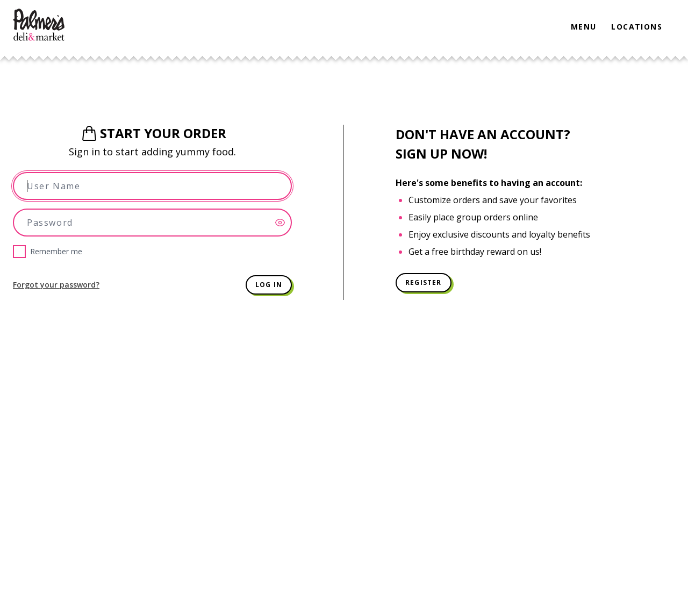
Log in (269, 285)
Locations (637, 27)
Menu (584, 27)
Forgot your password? (56, 285)
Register (424, 282)
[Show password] (283, 223)
